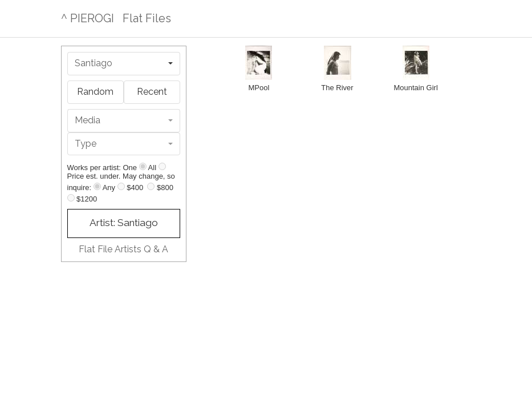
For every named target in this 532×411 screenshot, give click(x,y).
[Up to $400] (121, 186)
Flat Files (147, 18)
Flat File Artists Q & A (123, 249)
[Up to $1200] (71, 198)
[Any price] (97, 186)
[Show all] (162, 166)
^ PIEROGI (88, 18)
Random (95, 92)
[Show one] (143, 166)
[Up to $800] (151, 186)
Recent (152, 92)
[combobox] (124, 64)
